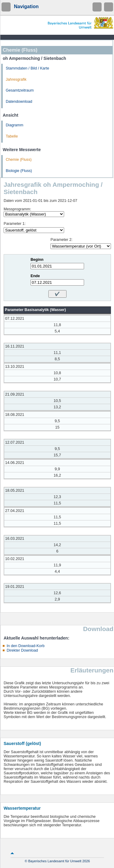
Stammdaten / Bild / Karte (28, 68)
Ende (35, 276)
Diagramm (15, 125)
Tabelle (12, 136)
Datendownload (19, 102)
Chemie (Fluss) (19, 160)
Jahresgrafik (16, 79)
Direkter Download (22, 650)
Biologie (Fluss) (19, 171)
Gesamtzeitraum (20, 90)
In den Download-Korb (26, 646)
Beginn (37, 260)
